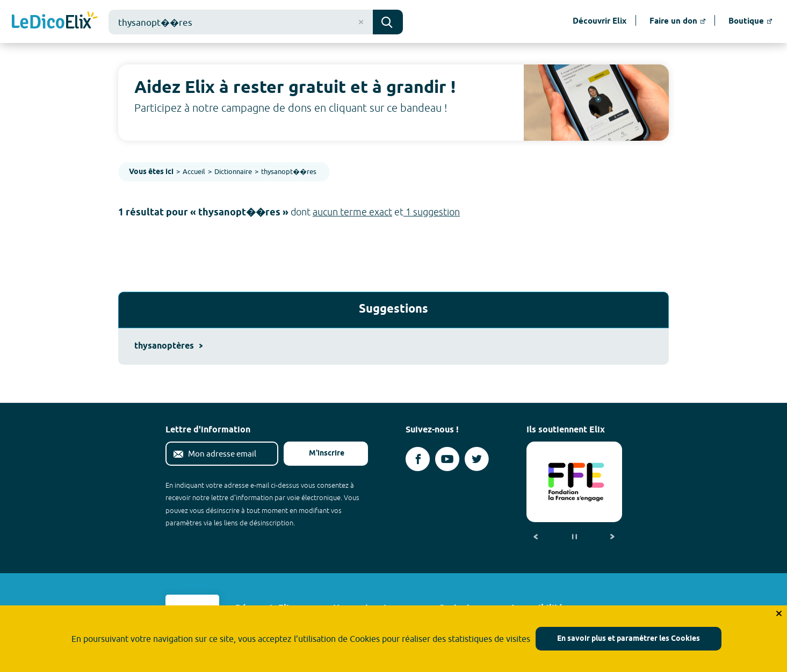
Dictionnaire (233, 171)
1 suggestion (432, 212)
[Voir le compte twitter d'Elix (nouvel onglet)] (477, 459)
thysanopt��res (289, 171)
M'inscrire (318, 454)
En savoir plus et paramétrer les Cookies (629, 639)
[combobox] (241, 22)
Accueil (194, 171)
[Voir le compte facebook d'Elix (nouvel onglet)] (418, 459)
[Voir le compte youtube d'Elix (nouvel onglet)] (447, 459)
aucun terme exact (352, 212)
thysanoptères (168, 346)
